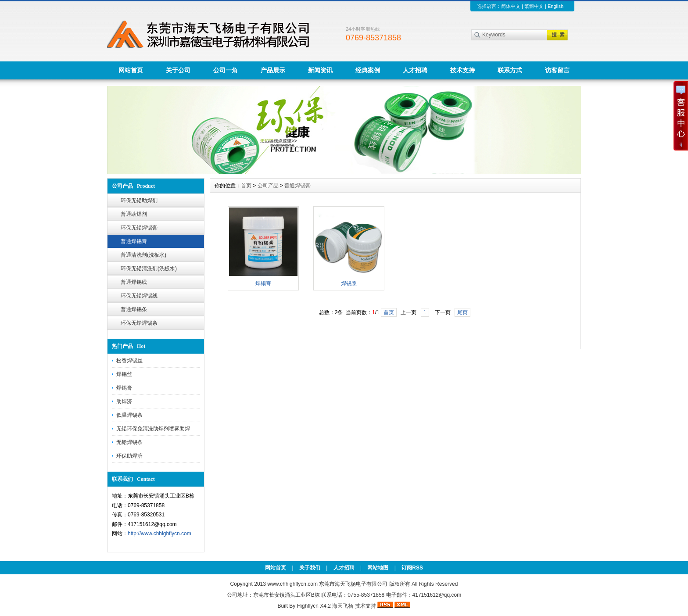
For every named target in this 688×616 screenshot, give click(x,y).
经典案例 (368, 70)
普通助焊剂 (134, 214)
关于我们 (310, 568)
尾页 (462, 312)
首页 (246, 186)
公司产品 (268, 186)
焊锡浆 (349, 283)
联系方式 (510, 70)
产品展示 (273, 70)
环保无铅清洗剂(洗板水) (149, 269)
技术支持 (462, 70)
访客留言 (557, 70)
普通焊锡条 (134, 309)
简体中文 (511, 6)
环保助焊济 (129, 456)
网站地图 (378, 568)
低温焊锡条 (129, 415)
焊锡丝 (124, 374)
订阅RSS (412, 568)
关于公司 (178, 70)
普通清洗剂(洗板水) (143, 255)
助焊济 (124, 401)
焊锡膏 (124, 388)
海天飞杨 (343, 606)
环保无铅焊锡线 (139, 296)
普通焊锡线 (134, 282)
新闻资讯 (320, 70)
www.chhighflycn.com (292, 584)
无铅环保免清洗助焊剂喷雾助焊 (153, 429)
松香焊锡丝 (129, 361)
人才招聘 (415, 70)
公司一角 (226, 70)
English (555, 6)
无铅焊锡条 (129, 442)
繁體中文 (534, 6)
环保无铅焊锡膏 (139, 228)
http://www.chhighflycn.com (159, 534)
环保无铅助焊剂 (139, 201)
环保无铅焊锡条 (139, 323)
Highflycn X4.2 (314, 606)
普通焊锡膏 (134, 241)
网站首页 (131, 70)
